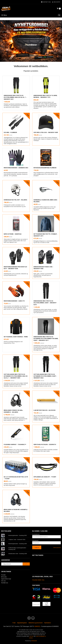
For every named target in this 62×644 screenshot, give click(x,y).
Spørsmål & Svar (6, 579)
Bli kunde (4, 577)
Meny (4, 15)
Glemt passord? (57, 548)
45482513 (37, 626)
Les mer (32, 636)
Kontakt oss (5, 583)
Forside (3, 575)
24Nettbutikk (34, 641)
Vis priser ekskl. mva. (38, 580)
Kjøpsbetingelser (22, 623)
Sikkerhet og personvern (36, 623)
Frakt (14, 623)
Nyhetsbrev (48, 623)
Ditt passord (35, 540)
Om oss (3, 581)
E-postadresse (36, 534)
